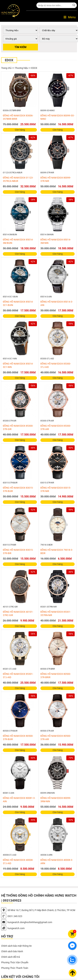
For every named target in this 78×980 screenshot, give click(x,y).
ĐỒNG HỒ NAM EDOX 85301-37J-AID (18, 676)
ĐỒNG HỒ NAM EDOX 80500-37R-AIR (56, 738)
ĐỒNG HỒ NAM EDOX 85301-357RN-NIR (56, 613)
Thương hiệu (21, 68)
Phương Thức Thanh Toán (15, 968)
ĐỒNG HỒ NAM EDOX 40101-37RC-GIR (18, 613)
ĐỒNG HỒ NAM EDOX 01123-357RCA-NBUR (18, 179)
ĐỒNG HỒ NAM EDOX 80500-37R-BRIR (56, 676)
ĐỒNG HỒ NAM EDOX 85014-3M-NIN (56, 241)
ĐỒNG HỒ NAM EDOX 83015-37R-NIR (56, 489)
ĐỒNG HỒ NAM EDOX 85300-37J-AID (56, 365)
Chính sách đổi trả (11, 957)
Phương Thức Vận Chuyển (15, 962)
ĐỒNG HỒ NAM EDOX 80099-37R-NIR (56, 179)
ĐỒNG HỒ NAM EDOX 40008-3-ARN (57, 862)
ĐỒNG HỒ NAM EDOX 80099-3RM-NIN (56, 800)
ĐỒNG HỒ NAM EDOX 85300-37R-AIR (56, 427)
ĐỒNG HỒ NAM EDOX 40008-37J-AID (18, 862)
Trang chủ (6, 68)
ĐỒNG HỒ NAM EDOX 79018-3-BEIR (57, 552)
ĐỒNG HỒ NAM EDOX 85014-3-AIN (57, 303)
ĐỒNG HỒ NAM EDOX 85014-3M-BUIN (18, 241)
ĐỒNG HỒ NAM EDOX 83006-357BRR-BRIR (18, 117)
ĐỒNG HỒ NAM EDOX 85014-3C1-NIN (18, 365)
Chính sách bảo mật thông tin (16, 946)
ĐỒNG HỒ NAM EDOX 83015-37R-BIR (18, 552)
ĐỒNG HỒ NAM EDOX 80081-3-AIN (19, 800)
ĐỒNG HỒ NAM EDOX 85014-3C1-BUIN (18, 303)
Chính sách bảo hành (12, 951)
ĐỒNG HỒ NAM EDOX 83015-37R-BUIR (18, 489)
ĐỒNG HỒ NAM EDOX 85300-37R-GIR (18, 427)
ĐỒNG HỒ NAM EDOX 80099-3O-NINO (57, 117)
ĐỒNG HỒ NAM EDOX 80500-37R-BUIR (18, 738)
